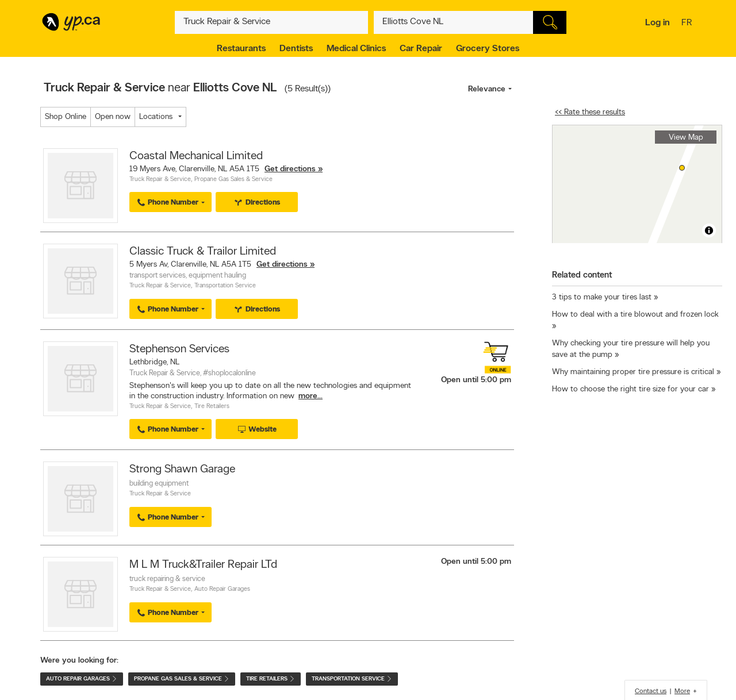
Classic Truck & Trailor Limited (203, 252)
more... (310, 396)
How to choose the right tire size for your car (630, 389)
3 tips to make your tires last (602, 297)
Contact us (651, 691)
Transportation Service (225, 286)
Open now (113, 117)
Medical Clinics (356, 49)
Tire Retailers (212, 407)
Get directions (290, 169)
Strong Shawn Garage (182, 470)
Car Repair (421, 49)
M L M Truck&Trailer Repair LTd (203, 565)
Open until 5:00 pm (476, 380)
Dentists (296, 49)
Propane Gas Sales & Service (233, 180)
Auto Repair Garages (222, 589)
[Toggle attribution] (709, 230)
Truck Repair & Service (160, 180)
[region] (637, 184)
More (682, 691)
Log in (658, 23)
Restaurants (241, 49)
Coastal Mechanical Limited (196, 156)
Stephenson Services (179, 349)
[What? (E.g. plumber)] (271, 22)
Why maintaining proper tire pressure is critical (633, 372)
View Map (686, 138)
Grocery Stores (488, 49)
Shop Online (66, 117)
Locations (156, 117)
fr (688, 24)
